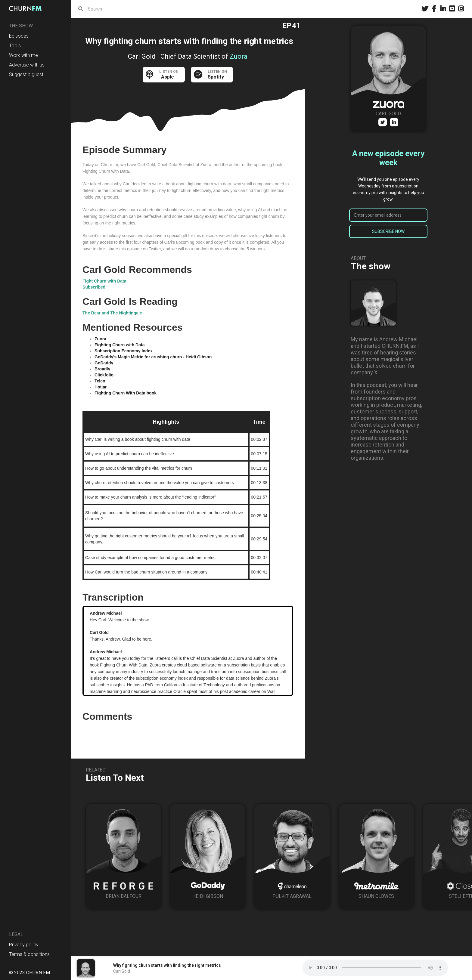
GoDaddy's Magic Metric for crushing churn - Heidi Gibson (153, 357)
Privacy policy (24, 945)
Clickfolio (104, 375)
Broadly (102, 369)
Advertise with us (27, 65)
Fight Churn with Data (104, 281)
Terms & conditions (29, 954)
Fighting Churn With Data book (126, 393)
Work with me (23, 55)
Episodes (19, 36)
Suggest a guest (26, 74)
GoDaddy (104, 363)
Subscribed (94, 287)
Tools (15, 46)
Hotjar (101, 387)
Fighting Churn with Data (120, 345)
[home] (27, 8)
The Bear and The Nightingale (112, 313)
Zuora (100, 339)
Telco (100, 381)
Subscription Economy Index (124, 351)
